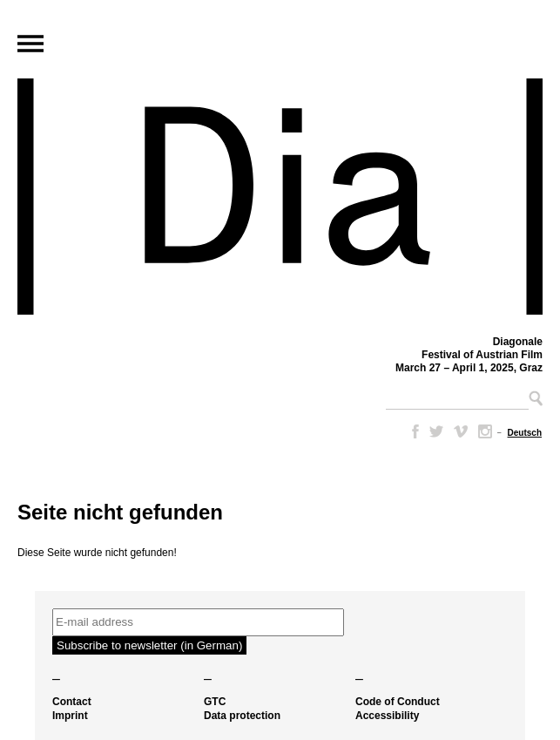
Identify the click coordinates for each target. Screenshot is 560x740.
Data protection (242, 716)
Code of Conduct (398, 702)
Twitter (436, 431)
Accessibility (387, 716)
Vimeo (461, 431)
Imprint (70, 716)
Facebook (412, 431)
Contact (72, 702)
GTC (215, 702)
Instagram (485, 431)
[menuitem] (525, 433)
